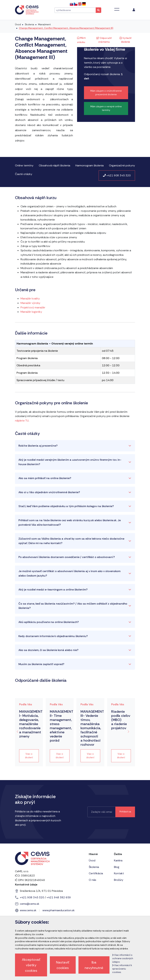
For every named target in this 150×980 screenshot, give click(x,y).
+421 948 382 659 (59, 897)
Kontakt (119, 873)
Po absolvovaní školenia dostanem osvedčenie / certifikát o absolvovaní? (67, 557)
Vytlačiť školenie (125, 40)
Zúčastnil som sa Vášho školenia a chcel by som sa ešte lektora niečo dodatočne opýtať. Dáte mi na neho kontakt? (71, 541)
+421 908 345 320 (117, 175)
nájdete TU (22, 421)
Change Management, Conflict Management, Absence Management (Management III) (66, 28)
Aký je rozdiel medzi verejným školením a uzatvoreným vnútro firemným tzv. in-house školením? (70, 462)
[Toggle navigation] (117, 9)
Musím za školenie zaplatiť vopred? (41, 664)
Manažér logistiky (31, 312)
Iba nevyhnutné (94, 965)
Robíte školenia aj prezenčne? (38, 446)
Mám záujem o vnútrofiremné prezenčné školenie (106, 93)
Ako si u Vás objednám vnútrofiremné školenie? (49, 492)
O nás (92, 880)
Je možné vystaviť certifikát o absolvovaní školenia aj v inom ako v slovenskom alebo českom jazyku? (69, 573)
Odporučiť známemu (104, 40)
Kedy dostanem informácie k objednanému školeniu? (53, 636)
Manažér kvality (30, 299)
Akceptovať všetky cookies (31, 965)
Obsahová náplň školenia (54, 165)
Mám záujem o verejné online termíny (106, 108)
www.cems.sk (28, 910)
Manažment (44, 24)
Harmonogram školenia (89, 165)
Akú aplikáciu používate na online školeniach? (49, 622)
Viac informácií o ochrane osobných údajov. (123, 958)
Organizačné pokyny (122, 165)
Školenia (29, 24)
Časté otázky (24, 174)
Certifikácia (96, 873)
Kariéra (118, 860)
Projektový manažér (33, 307)
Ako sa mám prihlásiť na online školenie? (45, 478)
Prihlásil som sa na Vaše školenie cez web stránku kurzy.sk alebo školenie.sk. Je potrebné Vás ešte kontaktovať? (70, 522)
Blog (117, 867)
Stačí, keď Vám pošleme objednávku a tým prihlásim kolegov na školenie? (66, 506)
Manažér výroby (30, 303)
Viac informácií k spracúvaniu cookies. (122, 969)
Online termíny (24, 165)
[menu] (134, 10)
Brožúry (119, 880)
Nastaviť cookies (63, 965)
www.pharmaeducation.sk (59, 910)
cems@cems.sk (30, 904)
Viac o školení (29, 756)
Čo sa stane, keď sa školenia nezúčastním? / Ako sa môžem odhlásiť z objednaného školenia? (73, 606)
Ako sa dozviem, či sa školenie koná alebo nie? (48, 650)
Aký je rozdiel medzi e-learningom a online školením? (53, 590)
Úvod (18, 24)
